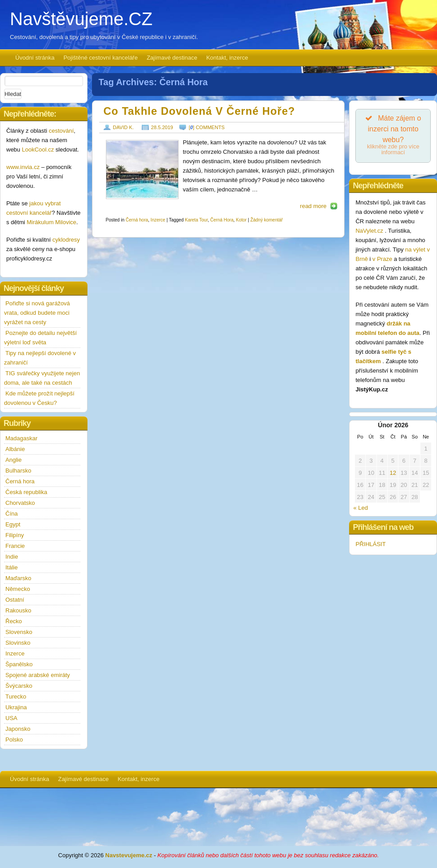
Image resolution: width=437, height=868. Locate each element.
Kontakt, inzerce (227, 58)
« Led (361, 508)
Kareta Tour (196, 220)
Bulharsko (18, 471)
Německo (18, 589)
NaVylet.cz (370, 231)
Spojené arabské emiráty (38, 675)
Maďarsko (18, 578)
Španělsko (19, 664)
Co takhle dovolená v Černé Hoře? (199, 111)
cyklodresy (66, 240)
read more (313, 206)
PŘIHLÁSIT (370, 544)
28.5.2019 (162, 127)
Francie (15, 546)
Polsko (14, 740)
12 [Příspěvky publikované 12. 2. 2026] (393, 473)
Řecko (14, 621)
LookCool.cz (38, 150)
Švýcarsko (19, 686)
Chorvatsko (20, 503)
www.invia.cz (23, 167)
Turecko (16, 697)
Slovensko (19, 632)
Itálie (11, 567)
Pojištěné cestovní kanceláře (100, 58)
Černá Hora (222, 220)
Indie (12, 557)
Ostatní (15, 600)
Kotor (241, 220)
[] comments (207, 127)
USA (11, 718)
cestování (61, 131)
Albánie (15, 449)
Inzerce (158, 220)
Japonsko (18, 729)
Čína (11, 514)
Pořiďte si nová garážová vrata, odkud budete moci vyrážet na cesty (37, 313)
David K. (123, 127)
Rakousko (18, 610)
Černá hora (137, 220)
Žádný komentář (267, 220)
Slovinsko (18, 643)
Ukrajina (16, 707)
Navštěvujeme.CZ (81, 19)
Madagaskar (22, 438)
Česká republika (26, 492)
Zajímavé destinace (172, 58)
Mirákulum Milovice (52, 222)
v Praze (382, 259)
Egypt (13, 524)
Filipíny (15, 535)
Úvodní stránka (35, 58)
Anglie (13, 460)
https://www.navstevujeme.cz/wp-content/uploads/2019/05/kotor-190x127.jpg (142, 169)
